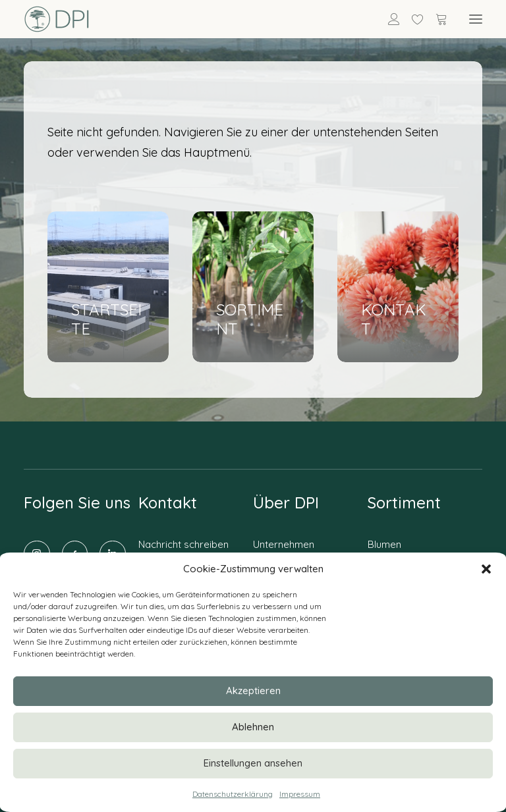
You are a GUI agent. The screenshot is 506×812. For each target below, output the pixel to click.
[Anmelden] (388, 19)
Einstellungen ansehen (253, 763)
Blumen (384, 544)
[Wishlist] (412, 19)
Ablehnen (253, 727)
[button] (486, 569)
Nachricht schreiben (183, 544)
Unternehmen (284, 544)
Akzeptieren (253, 690)
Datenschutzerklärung (233, 794)
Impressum (300, 794)
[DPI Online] (57, 19)
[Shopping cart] (436, 19)
